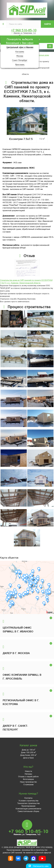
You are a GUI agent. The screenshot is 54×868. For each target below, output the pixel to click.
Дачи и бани (28, 758)
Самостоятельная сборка (28, 811)
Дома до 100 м (28, 750)
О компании (28, 784)
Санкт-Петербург (20, 60)
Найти (48, 24)
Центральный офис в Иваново (20, 47)
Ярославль (20, 64)
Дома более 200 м (28, 755)
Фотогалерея (28, 779)
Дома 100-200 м (28, 752)
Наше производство (28, 782)
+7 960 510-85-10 (24, 30)
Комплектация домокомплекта (28, 809)
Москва (20, 56)
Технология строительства (28, 803)
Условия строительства (28, 801)
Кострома (20, 52)
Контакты (28, 798)
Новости (28, 771)
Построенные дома (41, 55)
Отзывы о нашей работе (28, 776)
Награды (28, 774)
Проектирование (28, 806)
